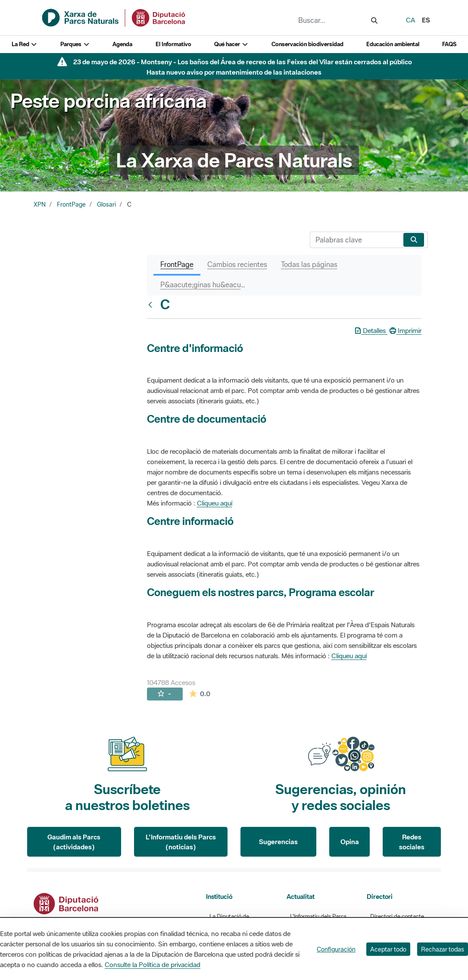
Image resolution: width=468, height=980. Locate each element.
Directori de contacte (397, 916)
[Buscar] (355, 240)
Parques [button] (75, 44)
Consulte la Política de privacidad (153, 964)
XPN (40, 204)
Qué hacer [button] (231, 44)
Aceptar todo (388, 949)
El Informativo (173, 44)
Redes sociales (412, 842)
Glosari (106, 204)
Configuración (336, 949)
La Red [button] (25, 44)
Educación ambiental (393, 44)
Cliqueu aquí (215, 503)
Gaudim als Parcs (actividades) (74, 842)
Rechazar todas (443, 949)
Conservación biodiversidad (307, 44)
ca (410, 20)
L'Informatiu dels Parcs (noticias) (181, 842)
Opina (350, 842)
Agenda (122, 44)
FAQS (449, 44)
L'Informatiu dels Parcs (318, 916)
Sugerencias (278, 842)
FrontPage (71, 204)
